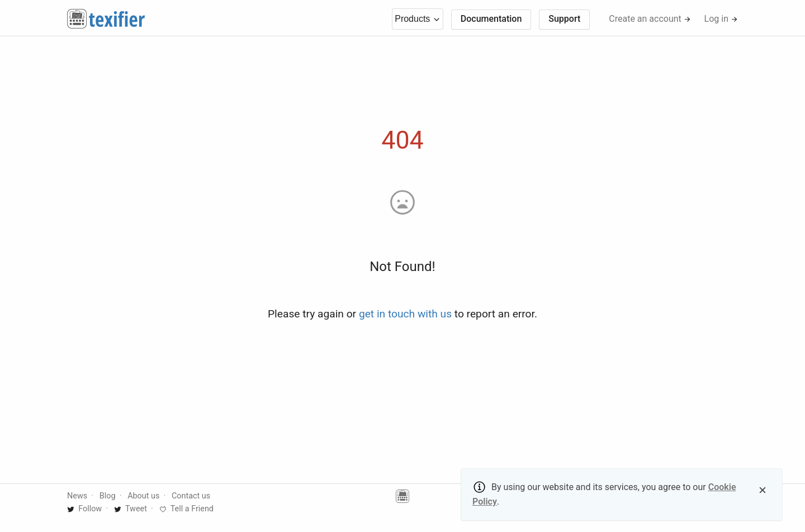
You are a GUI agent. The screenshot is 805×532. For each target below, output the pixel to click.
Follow (84, 509)
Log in (721, 19)
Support (564, 19)
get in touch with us (405, 314)
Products (418, 19)
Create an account (650, 19)
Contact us (191, 496)
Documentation (491, 19)
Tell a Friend (186, 509)
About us (143, 496)
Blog (108, 496)
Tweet (131, 509)
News (77, 496)
